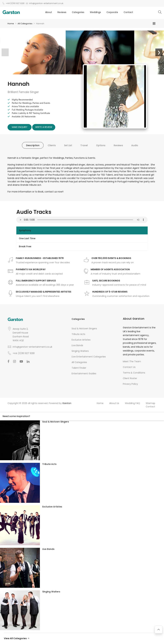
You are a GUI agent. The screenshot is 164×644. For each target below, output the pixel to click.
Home (11, 24)
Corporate (112, 12)
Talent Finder (79, 368)
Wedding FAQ (132, 403)
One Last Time (27, 238)
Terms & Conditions (134, 373)
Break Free (25, 246)
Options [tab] (101, 145)
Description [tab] (33, 145)
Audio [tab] (135, 145)
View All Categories (17, 638)
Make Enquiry (20, 127)
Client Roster (130, 378)
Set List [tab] (68, 145)
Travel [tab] (84, 145)
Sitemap (150, 403)
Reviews (62, 12)
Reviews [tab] (118, 145)
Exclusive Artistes (81, 340)
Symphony (25, 230)
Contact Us (129, 367)
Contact (128, 12)
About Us (114, 403)
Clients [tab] (52, 145)
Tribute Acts (78, 334)
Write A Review (44, 127)
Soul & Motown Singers (84, 329)
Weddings (95, 12)
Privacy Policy (130, 384)
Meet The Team (132, 361)
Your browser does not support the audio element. (82, 220)
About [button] (49, 12)
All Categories (25, 24)
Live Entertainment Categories (89, 357)
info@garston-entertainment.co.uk (32, 347)
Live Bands (77, 345)
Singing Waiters (80, 351)
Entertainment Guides (84, 373)
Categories (78, 12)
